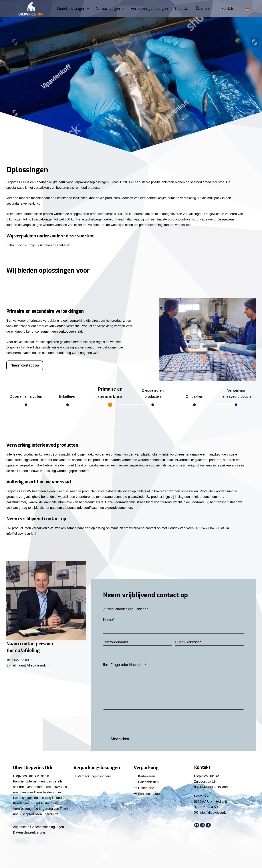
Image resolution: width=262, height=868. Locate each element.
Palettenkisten (148, 782)
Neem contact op (25, 365)
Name (109, 620)
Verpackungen (111, 9)
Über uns (206, 9)
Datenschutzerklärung (29, 832)
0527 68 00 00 (22, 660)
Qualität (182, 9)
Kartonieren (147, 776)
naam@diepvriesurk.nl (33, 665)
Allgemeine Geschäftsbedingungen (38, 827)
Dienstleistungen (74, 9)
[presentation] (131, 722)
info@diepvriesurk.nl (214, 813)
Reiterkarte (146, 788)
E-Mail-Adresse (188, 642)
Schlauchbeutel (149, 794)
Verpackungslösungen (149, 9)
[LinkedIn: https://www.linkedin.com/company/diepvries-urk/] (208, 825)
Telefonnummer (116, 642)
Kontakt (228, 9)
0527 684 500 (210, 807)
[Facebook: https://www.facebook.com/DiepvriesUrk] (197, 825)
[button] (247, 9)
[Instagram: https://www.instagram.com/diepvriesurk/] (202, 825)
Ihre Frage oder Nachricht (125, 665)
